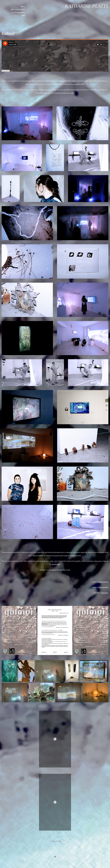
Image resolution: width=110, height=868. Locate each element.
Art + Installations (18, 10)
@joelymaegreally (103, 587)
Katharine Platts (87, 6)
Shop (23, 16)
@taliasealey (104, 593)
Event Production (18, 13)
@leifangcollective (103, 582)
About (23, 7)
